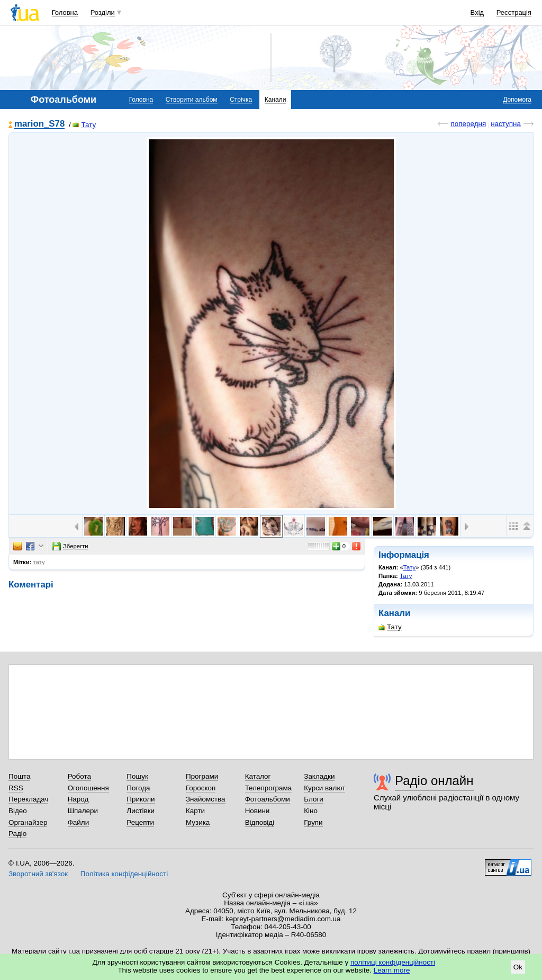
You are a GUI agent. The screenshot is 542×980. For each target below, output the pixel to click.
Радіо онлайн (434, 781)
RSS (16, 788)
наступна (506, 124)
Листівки (141, 811)
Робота (79, 776)
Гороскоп (201, 788)
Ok (518, 967)
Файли (79, 822)
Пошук (137, 776)
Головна (65, 12)
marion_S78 (39, 124)
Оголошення (88, 788)
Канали (275, 100)
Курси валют (324, 788)
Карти (195, 811)
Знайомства (206, 799)
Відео (18, 811)
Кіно (311, 811)
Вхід (477, 12)
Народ (78, 799)
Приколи (141, 799)
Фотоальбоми (268, 799)
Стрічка (241, 100)
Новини (258, 811)
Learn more (392, 970)
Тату (84, 125)
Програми (202, 776)
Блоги (314, 799)
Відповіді (260, 822)
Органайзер (28, 822)
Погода (138, 788)
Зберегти (70, 546)
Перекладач (28, 799)
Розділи (103, 12)
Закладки (319, 776)
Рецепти (140, 822)
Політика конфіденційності (124, 874)
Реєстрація (514, 12)
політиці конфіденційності (393, 962)
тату (39, 562)
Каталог (258, 776)
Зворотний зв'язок (38, 874)
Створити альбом (192, 100)
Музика (198, 822)
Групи (313, 822)
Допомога (517, 100)
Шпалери (83, 811)
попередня (468, 124)
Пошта (19, 776)
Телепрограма (269, 788)
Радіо (17, 834)
